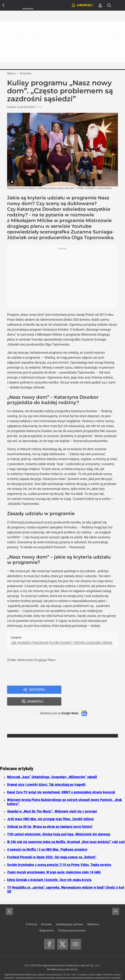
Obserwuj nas (57, 702)
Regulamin (47, 920)
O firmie (31, 914)
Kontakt (46, 914)
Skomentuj (94, 690)
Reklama (93, 914)
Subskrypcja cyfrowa (70, 914)
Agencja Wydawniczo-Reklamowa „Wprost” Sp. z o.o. (71, 955)
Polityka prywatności (72, 920)
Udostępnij (37, 690)
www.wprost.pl (54, 970)
